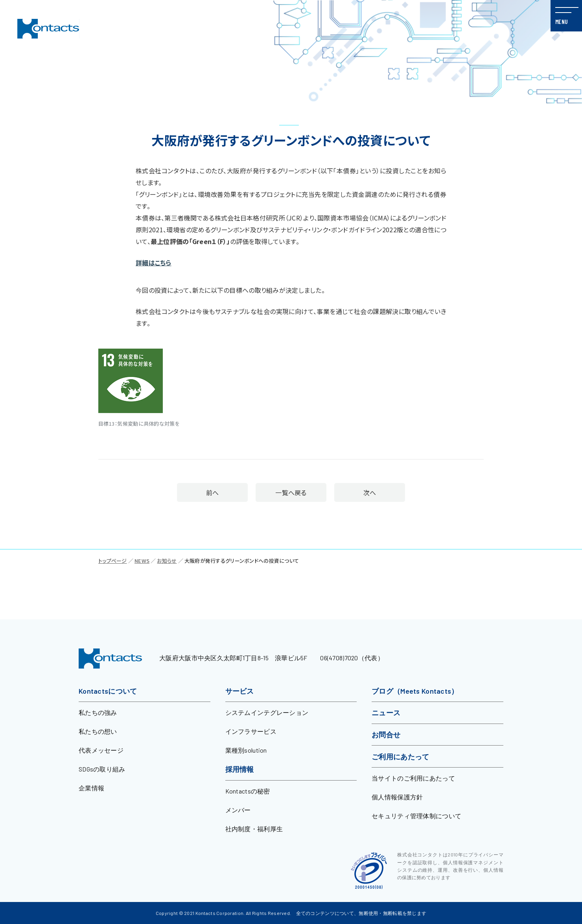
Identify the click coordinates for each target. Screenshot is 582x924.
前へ (201, 492)
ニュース (386, 713)
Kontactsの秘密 (248, 791)
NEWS (142, 561)
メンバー (238, 810)
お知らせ (167, 561)
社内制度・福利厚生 (254, 829)
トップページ (113, 561)
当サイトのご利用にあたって (413, 778)
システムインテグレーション (267, 712)
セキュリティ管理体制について (416, 816)
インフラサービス (251, 731)
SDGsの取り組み (102, 769)
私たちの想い (98, 731)
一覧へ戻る (291, 492)
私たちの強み (98, 712)
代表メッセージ (101, 750)
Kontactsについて (108, 691)
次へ (381, 492)
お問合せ (386, 735)
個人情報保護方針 (397, 797)
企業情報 (91, 788)
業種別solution (246, 750)
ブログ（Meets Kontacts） (415, 691)
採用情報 (240, 769)
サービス (240, 691)
